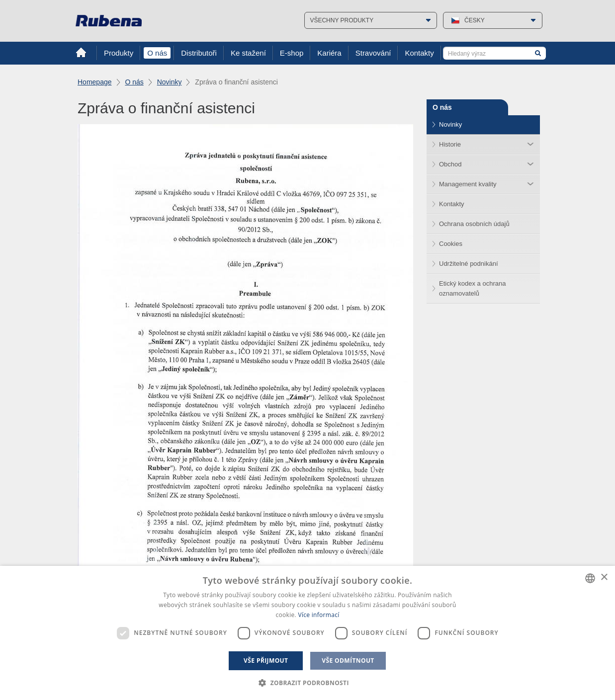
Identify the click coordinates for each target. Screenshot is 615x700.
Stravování (373, 53)
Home (81, 53)
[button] (307, 683)
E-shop (292, 53)
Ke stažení (248, 53)
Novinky (170, 82)
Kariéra (329, 53)
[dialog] (307, 633)
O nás (157, 53)
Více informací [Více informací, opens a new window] (318, 615)
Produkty (119, 53)
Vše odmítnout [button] (348, 661)
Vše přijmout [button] (266, 661)
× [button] (604, 578)
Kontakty (419, 53)
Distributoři (199, 53)
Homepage (95, 82)
